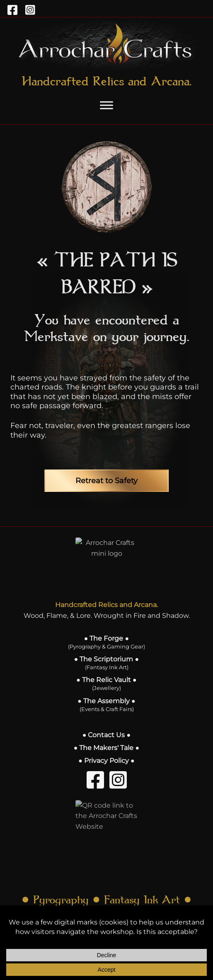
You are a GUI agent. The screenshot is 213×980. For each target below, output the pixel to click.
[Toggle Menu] (106, 105)
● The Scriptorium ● (106, 663)
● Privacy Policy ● (106, 761)
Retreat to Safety (106, 481)
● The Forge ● (106, 642)
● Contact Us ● (106, 735)
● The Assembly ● (106, 705)
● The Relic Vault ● (106, 684)
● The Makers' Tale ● (106, 748)
